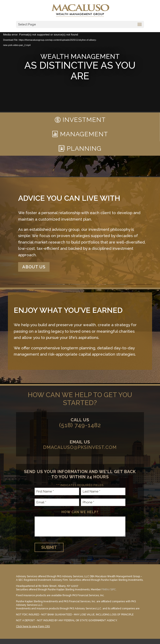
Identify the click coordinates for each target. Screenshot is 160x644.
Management (84, 134)
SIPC (113, 590)
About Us (34, 267)
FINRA (105, 590)
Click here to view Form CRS (33, 626)
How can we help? (80, 512)
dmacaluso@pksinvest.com (80, 447)
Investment (84, 120)
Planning (84, 148)
